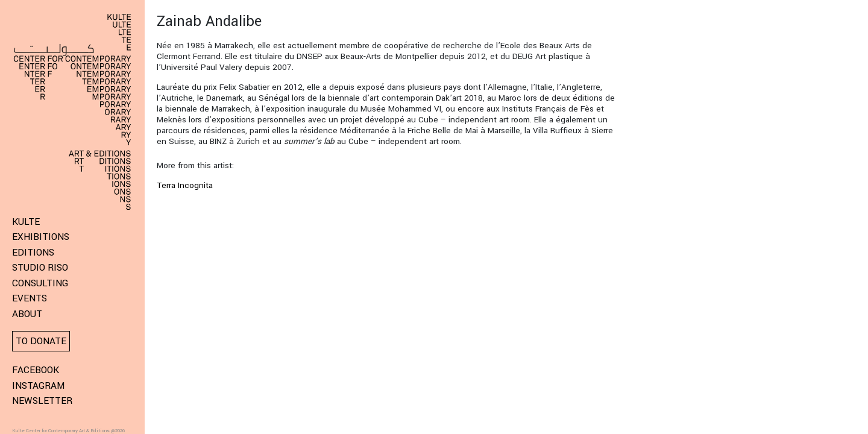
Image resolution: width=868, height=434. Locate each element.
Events (30, 298)
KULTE (26, 222)
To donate (41, 341)
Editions (33, 253)
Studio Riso (40, 268)
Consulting (40, 283)
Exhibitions (41, 237)
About (27, 314)
